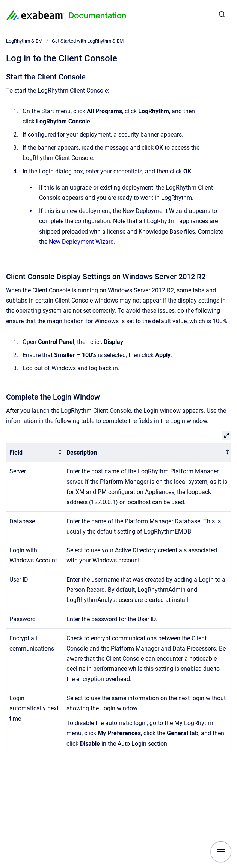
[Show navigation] (221, 852)
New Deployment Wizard (81, 242)
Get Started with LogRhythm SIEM (88, 41)
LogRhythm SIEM (24, 41)
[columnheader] (35, 452)
